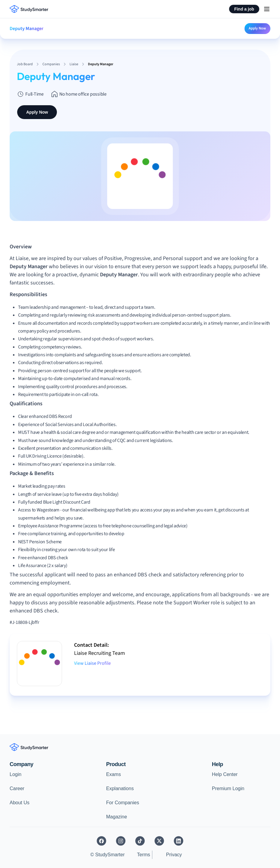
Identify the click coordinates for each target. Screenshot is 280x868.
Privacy (174, 855)
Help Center (225, 774)
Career (17, 788)
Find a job (244, 9)
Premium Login (228, 788)
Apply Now (257, 28)
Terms (144, 855)
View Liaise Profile (92, 663)
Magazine (117, 817)
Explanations (120, 788)
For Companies (123, 803)
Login (16, 774)
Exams (114, 774)
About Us (20, 803)
